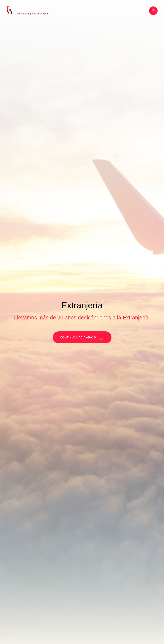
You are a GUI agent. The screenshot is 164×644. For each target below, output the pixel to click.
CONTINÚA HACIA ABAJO (81, 337)
